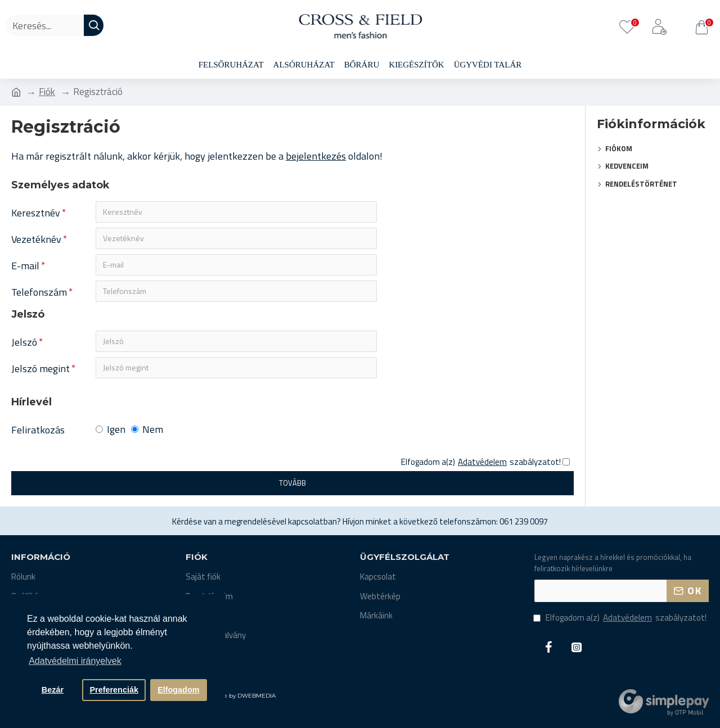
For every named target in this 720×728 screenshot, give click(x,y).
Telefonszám (39, 292)
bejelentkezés (316, 156)
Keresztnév (36, 213)
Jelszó (24, 342)
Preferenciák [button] (114, 690)
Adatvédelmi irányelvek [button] (75, 661)
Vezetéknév (36, 239)
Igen (111, 429)
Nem (147, 429)
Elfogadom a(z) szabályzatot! (620, 618)
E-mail (25, 266)
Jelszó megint (40, 368)
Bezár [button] (53, 690)
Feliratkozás (38, 430)
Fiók (47, 92)
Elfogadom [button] (178, 690)
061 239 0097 (524, 522)
